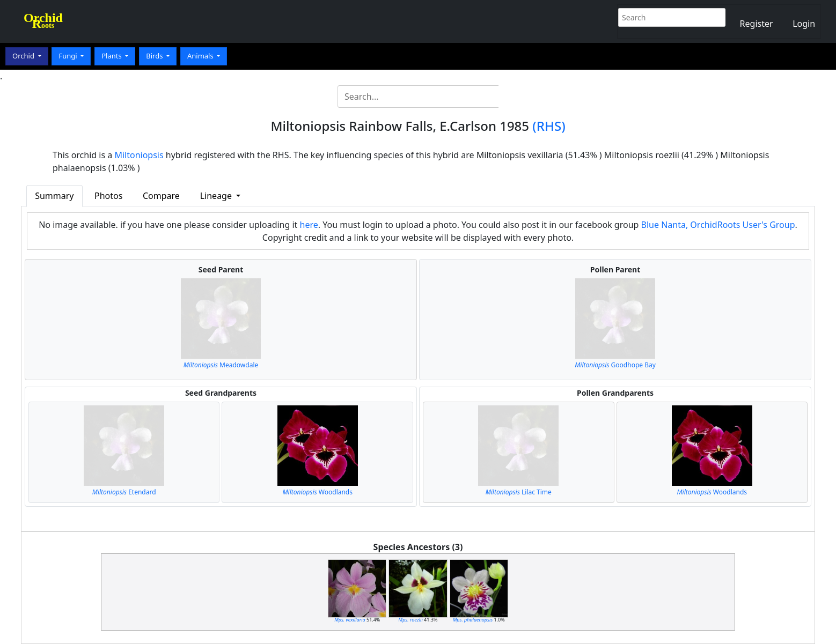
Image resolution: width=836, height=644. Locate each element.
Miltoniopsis (139, 155)
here (309, 225)
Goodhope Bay (615, 365)
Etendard (124, 492)
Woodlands (317, 492)
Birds (155, 56)
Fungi (69, 56)
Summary (54, 196)
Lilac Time (519, 492)
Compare (161, 196)
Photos (108, 196)
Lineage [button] (217, 196)
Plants (112, 56)
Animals (201, 56)
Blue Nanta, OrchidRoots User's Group (718, 225)
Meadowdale (221, 365)
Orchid (24, 56)
